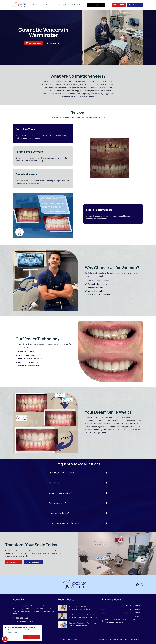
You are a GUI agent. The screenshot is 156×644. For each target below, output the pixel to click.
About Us (38, 5)
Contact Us (64, 5)
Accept (32, 637)
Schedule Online (135, 5)
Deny (14, 637)
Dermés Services (96, 5)
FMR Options (79, 5)
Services (51, 5)
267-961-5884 (119, 5)
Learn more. (13, 632)
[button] (5, 639)
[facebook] (137, 585)
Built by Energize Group (67, 639)
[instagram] (142, 585)
